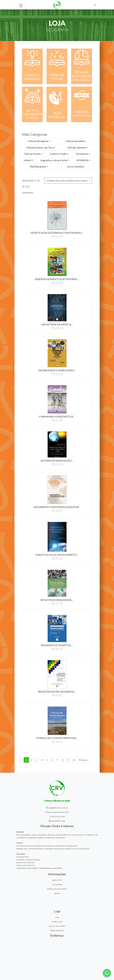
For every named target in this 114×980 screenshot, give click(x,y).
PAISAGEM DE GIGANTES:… (57, 645)
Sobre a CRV (57, 880)
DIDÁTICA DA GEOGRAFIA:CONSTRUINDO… (57, 233)
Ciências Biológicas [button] (38, 141)
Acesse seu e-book (57, 926)
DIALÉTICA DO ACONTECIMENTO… (57, 555)
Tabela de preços (57, 930)
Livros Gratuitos (76, 167)
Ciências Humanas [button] (77, 148)
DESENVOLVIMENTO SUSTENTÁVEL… (57, 279)
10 (74, 760)
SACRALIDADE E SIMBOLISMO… (57, 370)
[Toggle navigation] (21, 6)
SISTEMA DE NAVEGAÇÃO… (57, 461)
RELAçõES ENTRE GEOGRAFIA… (57, 692)
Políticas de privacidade (57, 889)
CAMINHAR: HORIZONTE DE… (57, 416)
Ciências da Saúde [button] (75, 141)
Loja (57, 917)
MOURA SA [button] (82, 160)
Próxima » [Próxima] (84, 760)
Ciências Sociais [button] (32, 154)
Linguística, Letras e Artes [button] (54, 160)
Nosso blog (57, 884)
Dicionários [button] (82, 154)
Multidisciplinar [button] (38, 167)
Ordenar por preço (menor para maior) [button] (67, 180)
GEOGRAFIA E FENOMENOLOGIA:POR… (57, 507)
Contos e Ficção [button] (58, 154)
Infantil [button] (28, 160)
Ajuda (57, 893)
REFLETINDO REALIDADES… (57, 600)
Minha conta (57, 922)
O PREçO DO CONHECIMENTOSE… (57, 738)
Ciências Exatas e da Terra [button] (40, 148)
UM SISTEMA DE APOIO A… (57, 324)
